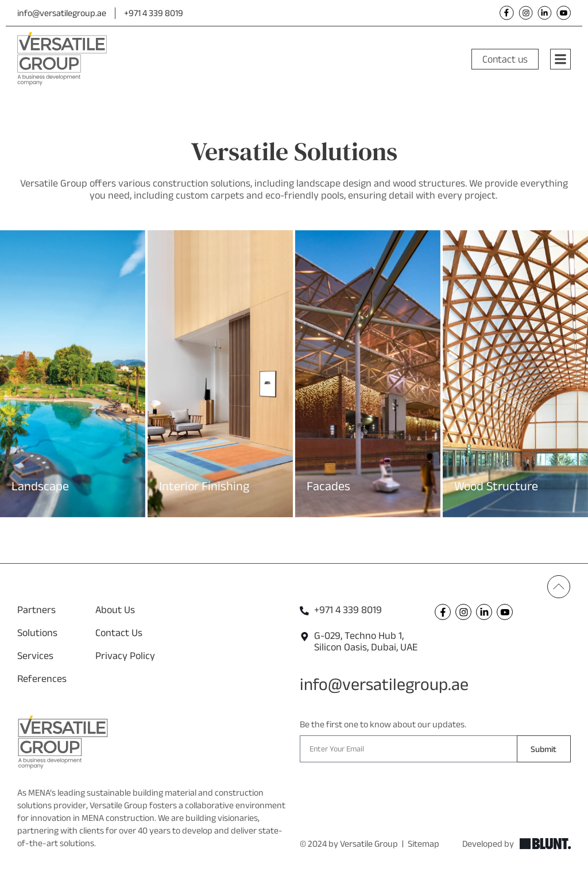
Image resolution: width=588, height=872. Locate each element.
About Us (115, 610)
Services (35, 656)
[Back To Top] (559, 587)
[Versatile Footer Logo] (63, 742)
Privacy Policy (125, 656)
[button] (7, 365)
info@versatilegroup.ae (62, 13)
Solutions (37, 633)
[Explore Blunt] (545, 844)
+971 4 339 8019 (154, 13)
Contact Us (119, 633)
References (42, 679)
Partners (36, 610)
